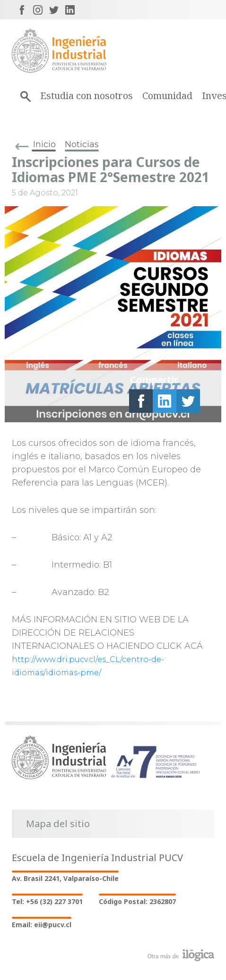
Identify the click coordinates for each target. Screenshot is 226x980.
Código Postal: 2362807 (137, 901)
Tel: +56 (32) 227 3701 (47, 901)
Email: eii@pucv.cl (42, 925)
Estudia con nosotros (87, 96)
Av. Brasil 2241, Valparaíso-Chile (65, 878)
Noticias (82, 144)
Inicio (44, 144)
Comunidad (167, 96)
